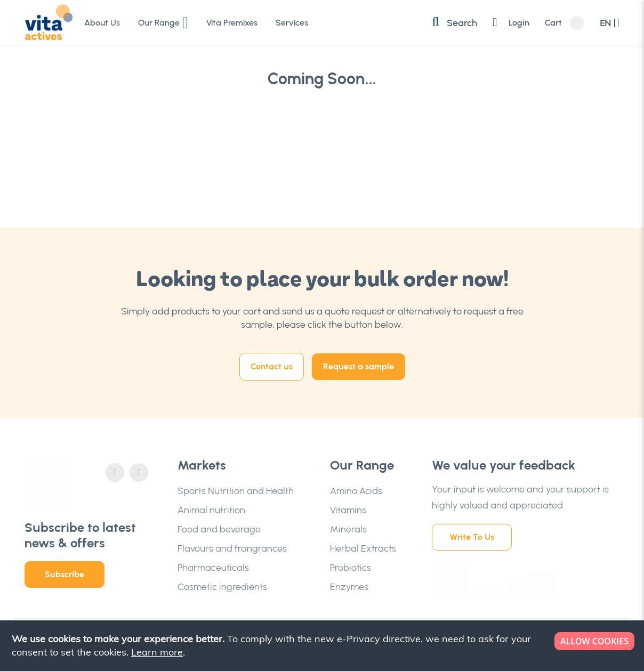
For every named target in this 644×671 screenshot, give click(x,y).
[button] (610, 23)
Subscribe (65, 574)
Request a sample (359, 366)
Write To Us (472, 537)
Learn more (157, 652)
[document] (323, 646)
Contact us (272, 366)
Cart (553, 23)
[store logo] (49, 22)
